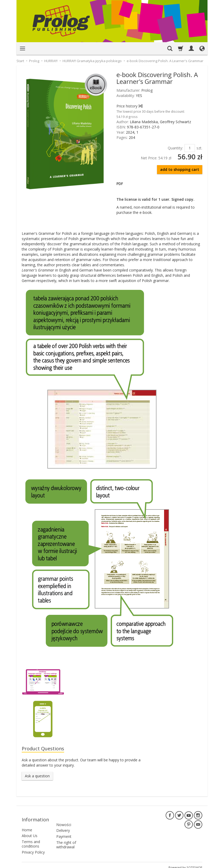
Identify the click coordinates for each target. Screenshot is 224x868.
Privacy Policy (33, 847)
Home (27, 825)
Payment (64, 829)
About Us (30, 831)
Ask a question (37, 777)
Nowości (64, 817)
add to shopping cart (180, 169)
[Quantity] (190, 148)
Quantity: (175, 148)
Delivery (63, 823)
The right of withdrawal (66, 837)
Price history (129, 106)
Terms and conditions (31, 839)
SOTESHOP (194, 863)
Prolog (147, 90)
